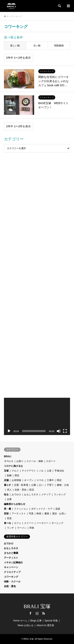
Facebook (30, 613)
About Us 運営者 (45, 625)
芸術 (6, 514)
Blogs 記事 (36, 621)
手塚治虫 (59, 471)
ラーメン (22, 528)
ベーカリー (42, 523)
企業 (9, 499)
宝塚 (6, 471)
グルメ (15, 471)
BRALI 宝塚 (37, 606)
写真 (31, 514)
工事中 (50, 480)
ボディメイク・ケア (42, 509)
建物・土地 (63, 485)
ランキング (60, 494)
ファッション (21, 509)
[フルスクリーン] (65, 431)
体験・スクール (12, 582)
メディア (46, 494)
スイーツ (29, 523)
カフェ (18, 523)
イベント (9, 461)
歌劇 (9, 475)
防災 (32, 490)
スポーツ (51, 461)
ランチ (10, 528)
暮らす (7, 485)
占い (41, 485)
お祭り (20, 461)
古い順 (37, 46)
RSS (44, 613)
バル (41, 471)
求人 (9, 490)
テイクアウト (29, 471)
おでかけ (16, 494)
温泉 (58, 509)
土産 (49, 471)
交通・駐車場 (21, 485)
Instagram (37, 613)
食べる (7, 523)
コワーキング (11, 577)
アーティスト (19, 514)
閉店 (59, 480)
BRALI (8, 456)
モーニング (57, 523)
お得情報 (16, 480)
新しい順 (15, 46)
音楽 (9, 518)
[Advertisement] (37, 195)
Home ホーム (20, 621)
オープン (29, 480)
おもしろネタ (31, 494)
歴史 (17, 475)
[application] (37, 416)
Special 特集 (51, 621)
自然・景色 (21, 490)
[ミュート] (59, 431)
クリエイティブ (12, 572)
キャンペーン (11, 567)
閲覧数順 (59, 46)
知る (6, 494)
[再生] (9, 431)
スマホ (40, 480)
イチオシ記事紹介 (13, 563)
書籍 (47, 514)
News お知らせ (26, 625)
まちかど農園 (11, 553)
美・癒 (7, 509)
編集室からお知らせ (15, 504)
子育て (50, 485)
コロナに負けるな (13, 466)
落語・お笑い (59, 514)
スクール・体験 (35, 461)
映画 (39, 514)
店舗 (6, 480)
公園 (34, 485)
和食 (32, 528)
